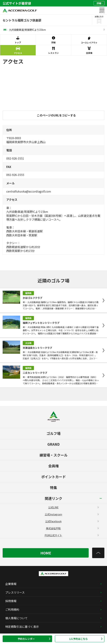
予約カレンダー (34, 639)
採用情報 (11, 601)
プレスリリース (15, 592)
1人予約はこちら (86, 639)
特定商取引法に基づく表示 (22, 627)
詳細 (100, 3)
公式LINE (73, 507)
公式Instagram (72, 514)
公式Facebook (72, 521)
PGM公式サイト (72, 535)
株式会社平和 (72, 528)
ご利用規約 (12, 609)
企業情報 (11, 584)
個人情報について (16, 618)
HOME (46, 553)
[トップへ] (98, 553)
